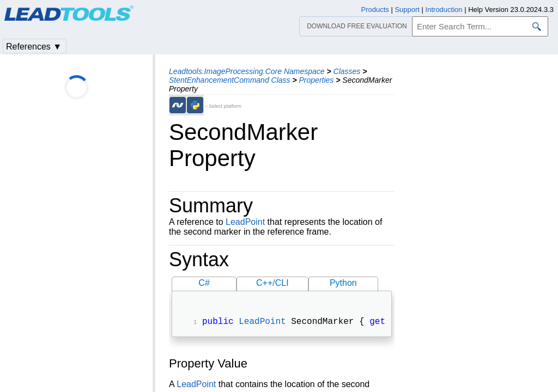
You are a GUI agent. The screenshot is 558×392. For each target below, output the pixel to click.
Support (407, 10)
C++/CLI (272, 283)
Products (375, 10)
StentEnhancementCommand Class (230, 80)
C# (204, 283)
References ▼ (34, 47)
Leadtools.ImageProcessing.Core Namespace (247, 71)
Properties (317, 80)
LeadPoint (245, 222)
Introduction (444, 10)
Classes (347, 71)
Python (343, 283)
